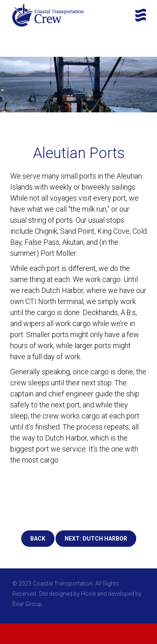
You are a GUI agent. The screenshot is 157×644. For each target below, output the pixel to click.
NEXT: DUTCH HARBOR (96, 539)
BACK (38, 539)
